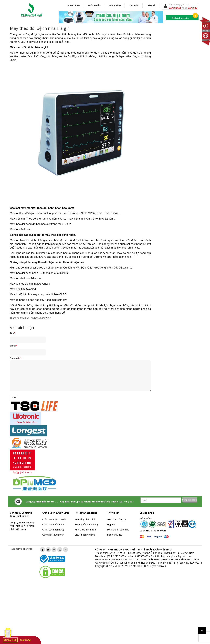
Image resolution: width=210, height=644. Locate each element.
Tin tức (134, 5)
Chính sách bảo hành (53, 524)
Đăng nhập (175, 8)
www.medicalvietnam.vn (154, 559)
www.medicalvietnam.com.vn (184, 559)
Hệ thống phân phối (85, 519)
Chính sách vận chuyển (54, 519)
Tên (12, 333)
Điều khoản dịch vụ (85, 535)
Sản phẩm (115, 5)
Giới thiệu (94, 5)
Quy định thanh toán (53, 535)
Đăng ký (192, 8)
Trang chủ (73, 5)
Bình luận (16, 358)
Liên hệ (151, 5)
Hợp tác (111, 524)
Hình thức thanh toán (86, 530)
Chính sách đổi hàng (53, 530)
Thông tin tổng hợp (20, 318)
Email (13, 346)
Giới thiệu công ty (116, 519)
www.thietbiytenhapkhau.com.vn (122, 559)
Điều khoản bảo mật (118, 530)
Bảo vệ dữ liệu (115, 535)
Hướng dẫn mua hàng (86, 524)
